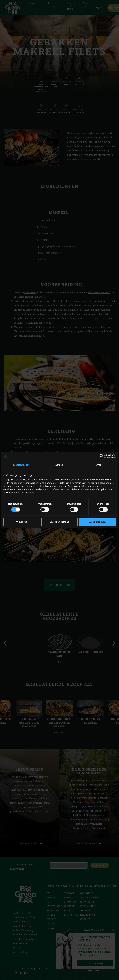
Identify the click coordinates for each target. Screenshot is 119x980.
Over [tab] (98, 465)
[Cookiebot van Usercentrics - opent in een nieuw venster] (102, 456)
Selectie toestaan (60, 522)
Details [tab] (59, 465)
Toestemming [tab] (21, 465)
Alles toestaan (97, 522)
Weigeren (22, 522)
